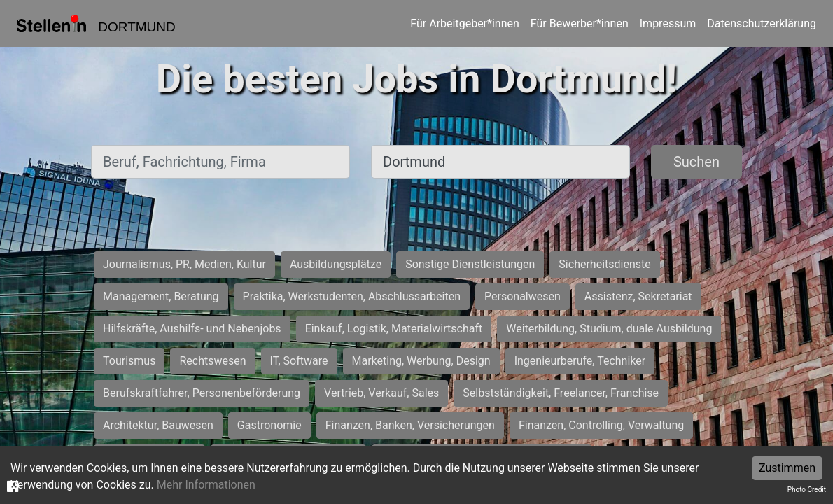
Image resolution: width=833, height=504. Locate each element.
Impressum (668, 23)
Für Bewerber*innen (580, 23)
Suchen (696, 162)
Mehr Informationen (206, 485)
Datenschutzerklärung (762, 23)
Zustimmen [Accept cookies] (787, 468)
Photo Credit (807, 490)
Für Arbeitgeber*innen (464, 23)
